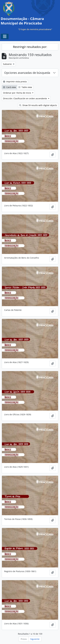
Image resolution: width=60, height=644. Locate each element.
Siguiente (35, 639)
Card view (9, 87)
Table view (25, 87)
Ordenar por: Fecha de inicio (17, 93)
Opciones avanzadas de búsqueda (27, 73)
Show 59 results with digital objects (38, 105)
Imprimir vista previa (15, 82)
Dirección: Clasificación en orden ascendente (25, 98)
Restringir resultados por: (30, 47)
